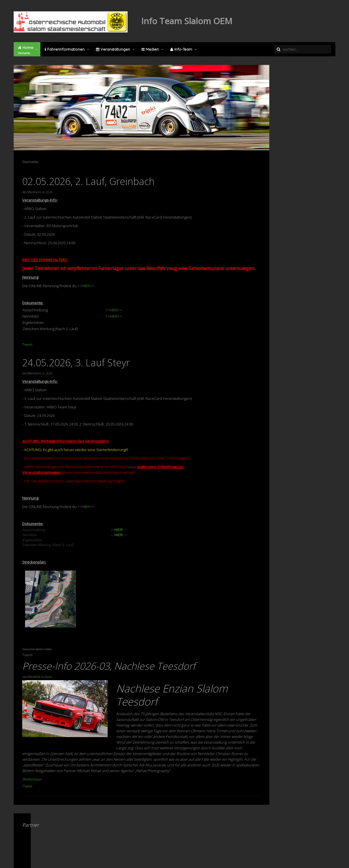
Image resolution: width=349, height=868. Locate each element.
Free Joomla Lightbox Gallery (37, 649)
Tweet (27, 344)
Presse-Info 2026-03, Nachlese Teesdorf (109, 666)
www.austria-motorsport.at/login (109, 472)
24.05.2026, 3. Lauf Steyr (76, 363)
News (48, 677)
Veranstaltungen (113, 49)
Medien (150, 49)
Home (26, 50)
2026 (49, 192)
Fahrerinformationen (65, 49)
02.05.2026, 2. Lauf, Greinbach (88, 181)
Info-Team (181, 49)
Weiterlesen (32, 779)
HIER (86, 286)
